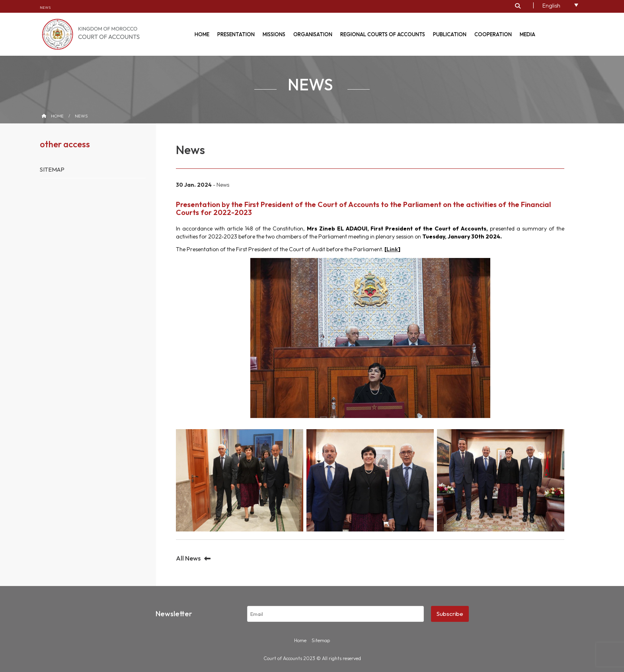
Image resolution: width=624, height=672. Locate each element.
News (45, 7)
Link (392, 249)
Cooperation (493, 34)
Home (202, 34)
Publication (450, 34)
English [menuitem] (551, 6)
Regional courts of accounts (383, 34)
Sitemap (52, 169)
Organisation (313, 34)
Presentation (236, 34)
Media (527, 34)
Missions (274, 34)
